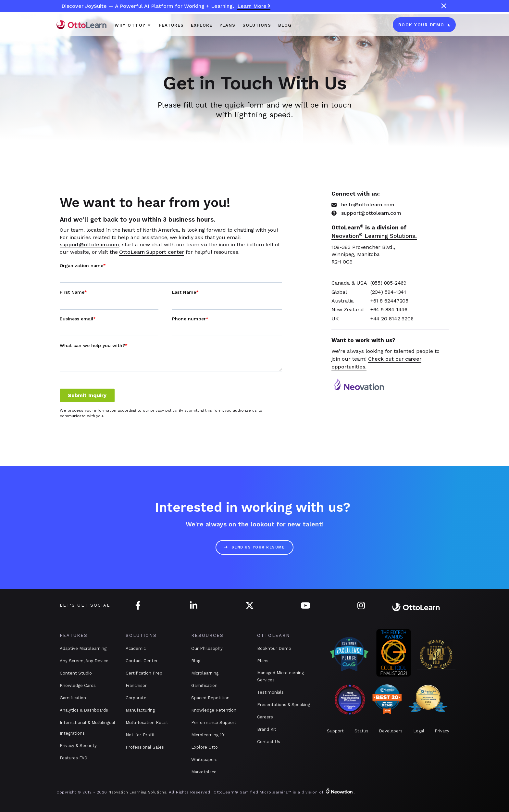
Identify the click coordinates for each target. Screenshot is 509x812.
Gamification (73, 698)
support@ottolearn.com (89, 245)
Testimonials (270, 692)
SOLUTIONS (257, 25)
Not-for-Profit (140, 735)
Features (171, 25)
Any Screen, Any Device (84, 661)
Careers (265, 717)
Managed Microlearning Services (280, 676)
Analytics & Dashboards (84, 710)
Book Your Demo (274, 648)
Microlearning (205, 673)
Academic (136, 648)
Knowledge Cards (78, 685)
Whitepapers (204, 760)
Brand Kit (267, 729)
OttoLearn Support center (152, 252)
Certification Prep (144, 673)
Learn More (254, 6)
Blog (285, 25)
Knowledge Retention (214, 710)
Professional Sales (145, 747)
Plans (263, 661)
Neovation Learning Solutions (137, 792)
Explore (202, 25)
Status (361, 731)
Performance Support (214, 722)
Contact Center (142, 661)
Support (335, 731)
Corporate (136, 698)
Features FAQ (74, 758)
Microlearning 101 (208, 735)
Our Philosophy (207, 648)
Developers (391, 731)
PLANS (227, 25)
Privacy (442, 731)
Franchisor (136, 685)
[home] (81, 25)
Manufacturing (140, 710)
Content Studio (76, 673)
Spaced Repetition (210, 698)
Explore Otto (205, 747)
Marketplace (204, 772)
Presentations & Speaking (284, 705)
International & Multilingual (87, 722)
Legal (419, 731)
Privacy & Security (78, 746)
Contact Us (269, 742)
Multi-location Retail (147, 722)
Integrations (72, 733)
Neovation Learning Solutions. (374, 236)
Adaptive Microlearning (83, 648)
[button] (133, 25)
